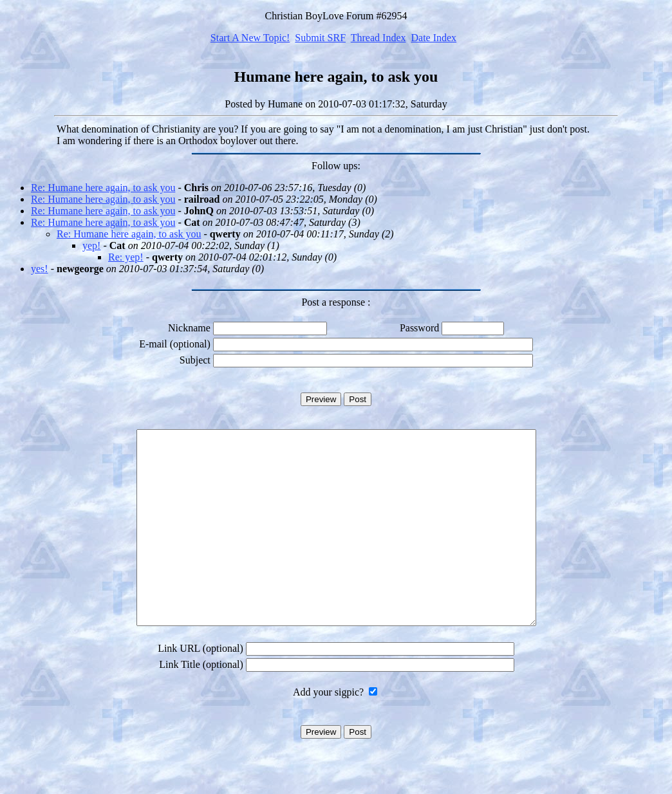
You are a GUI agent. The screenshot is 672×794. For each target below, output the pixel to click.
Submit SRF (320, 38)
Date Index (434, 38)
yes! (40, 269)
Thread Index (378, 38)
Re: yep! (126, 257)
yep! (91, 245)
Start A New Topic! (250, 38)
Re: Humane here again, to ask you (103, 188)
